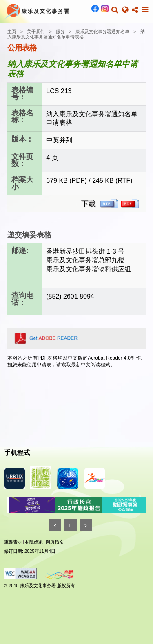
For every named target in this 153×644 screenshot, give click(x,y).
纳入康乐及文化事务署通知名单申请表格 (76, 34)
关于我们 (36, 32)
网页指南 (55, 542)
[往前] (55, 525)
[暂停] (71, 525)
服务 (60, 32)
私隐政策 (34, 542)
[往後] (86, 525)
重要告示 (13, 542)
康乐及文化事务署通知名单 (102, 32)
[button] (115, 10)
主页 (12, 32)
